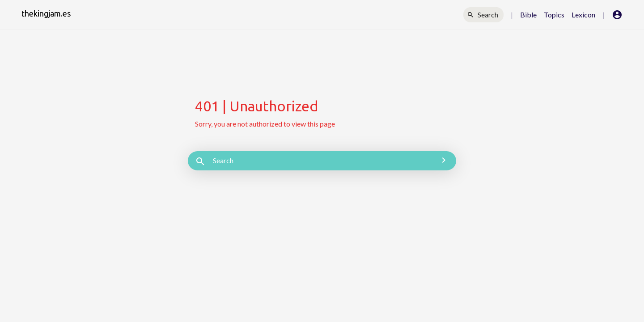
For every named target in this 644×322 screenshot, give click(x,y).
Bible (528, 15)
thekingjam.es (46, 13)
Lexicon (583, 15)
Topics (554, 15)
